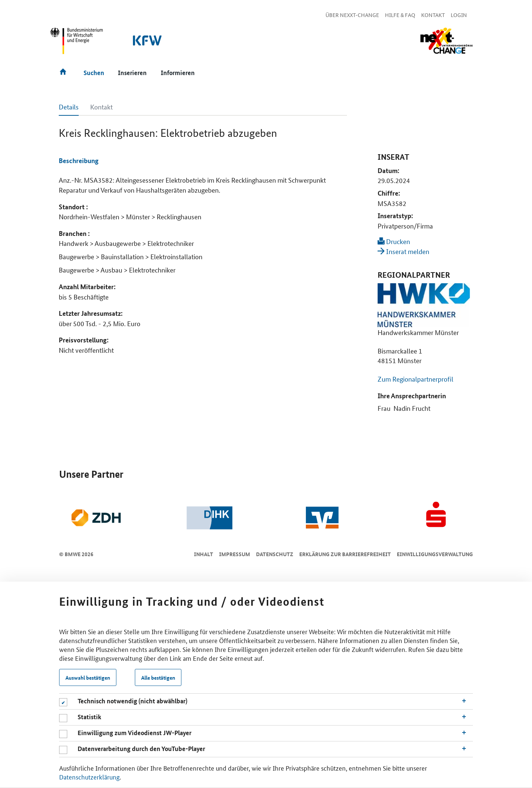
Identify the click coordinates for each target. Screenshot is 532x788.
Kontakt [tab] (101, 106)
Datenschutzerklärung (89, 777)
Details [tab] (69, 106)
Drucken (394, 241)
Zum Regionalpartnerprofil (415, 379)
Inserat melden (403, 251)
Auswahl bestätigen (88, 677)
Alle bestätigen (158, 677)
